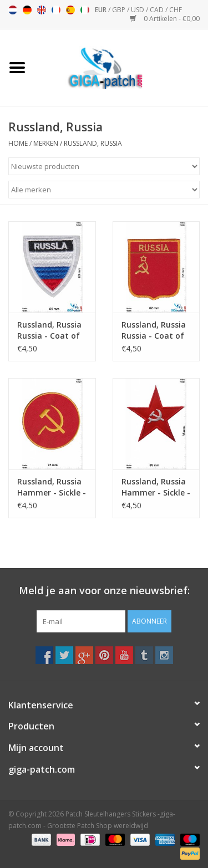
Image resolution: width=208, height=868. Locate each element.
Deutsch (27, 10)
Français (56, 10)
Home (18, 143)
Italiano (85, 10)
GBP (120, 10)
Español (70, 10)
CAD (158, 10)
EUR (102, 10)
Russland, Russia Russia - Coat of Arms (49, 330)
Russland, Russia (93, 143)
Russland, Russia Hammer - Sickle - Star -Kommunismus (156, 487)
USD (138, 10)
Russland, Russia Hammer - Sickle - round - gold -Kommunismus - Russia (52, 487)
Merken (46, 143)
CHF (176, 10)
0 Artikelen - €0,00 (165, 19)
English (42, 10)
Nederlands (13, 10)
